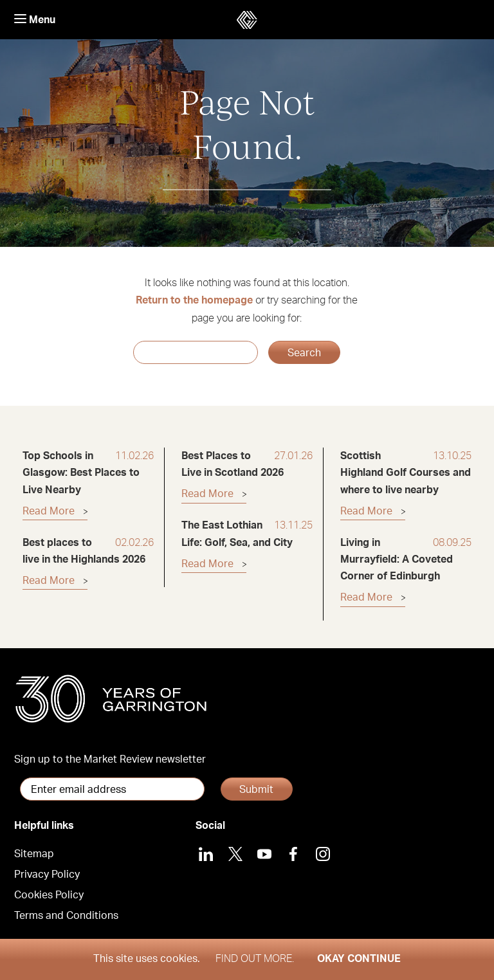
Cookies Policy (49, 895)
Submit (256, 790)
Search (304, 353)
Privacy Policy (47, 875)
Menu (35, 20)
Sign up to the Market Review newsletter (110, 759)
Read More (49, 511)
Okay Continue (359, 959)
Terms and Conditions (66, 916)
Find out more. (255, 959)
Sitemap (34, 854)
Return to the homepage (194, 300)
